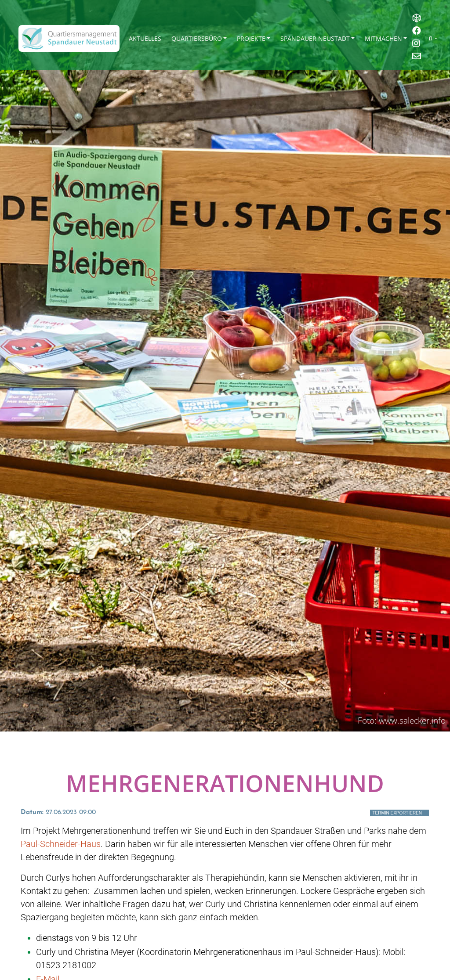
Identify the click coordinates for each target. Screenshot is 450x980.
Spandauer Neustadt (315, 38)
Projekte (251, 38)
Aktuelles (145, 38)
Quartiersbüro (197, 38)
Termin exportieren (397, 813)
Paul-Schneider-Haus (61, 844)
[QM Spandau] (69, 38)
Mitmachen (383, 38)
